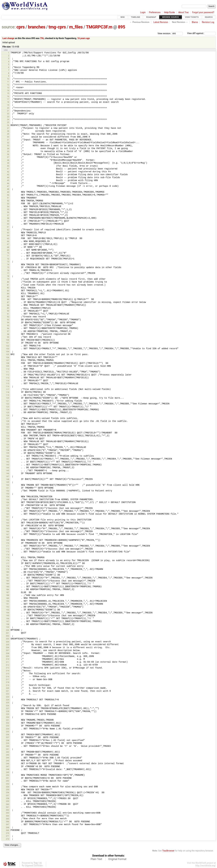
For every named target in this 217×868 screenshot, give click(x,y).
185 (8, 587)
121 (8, 401)
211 (8, 662)
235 (8, 732)
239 (8, 743)
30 (8, 137)
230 (8, 717)
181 (8, 575)
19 (8, 105)
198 (8, 624)
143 (8, 465)
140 (8, 456)
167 (8, 534)
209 (8, 656)
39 (8, 163)
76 (8, 270)
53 (8, 204)
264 (8, 816)
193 (8, 610)
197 (8, 621)
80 (8, 282)
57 (8, 215)
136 (8, 444)
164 (8, 526)
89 (8, 308)
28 (8, 131)
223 (8, 697)
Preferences (155, 12)
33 (8, 146)
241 (8, 749)
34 (8, 149)
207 (8, 650)
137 (8, 447)
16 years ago (84, 38)
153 (8, 494)
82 (8, 288)
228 (8, 711)
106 (8, 357)
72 (8, 259)
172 (8, 549)
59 (8, 221)
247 (8, 766)
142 (8, 462)
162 (8, 520)
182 (8, 578)
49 (8, 192)
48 (8, 189)
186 (8, 589)
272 (8, 839)
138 (8, 450)
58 (8, 218)
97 (8, 331)
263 (8, 813)
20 (8, 108)
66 (8, 241)
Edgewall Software (34, 866)
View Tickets (192, 17)
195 (8, 616)
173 (8, 552)
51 (8, 198)
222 (8, 694)
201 (8, 633)
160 (8, 514)
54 (8, 207)
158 (8, 508)
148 (8, 479)
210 (8, 659)
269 (8, 830)
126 (8, 415)
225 (8, 703)
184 (8, 584)
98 (8, 334)
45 (8, 180)
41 (8, 169)
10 (8, 79)
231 (8, 720)
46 (8, 183)
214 (8, 671)
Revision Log (208, 22)
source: (9, 27)
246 (8, 764)
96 (8, 328)
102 (8, 346)
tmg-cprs (57, 27)
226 (8, 706)
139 (8, 453)
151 (8, 488)
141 (8, 459)
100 (8, 340)
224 (8, 700)
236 (8, 735)
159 (8, 511)
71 (8, 256)
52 (8, 201)
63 (8, 233)
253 (8, 784)
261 (8, 807)
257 (8, 795)
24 (8, 119)
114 (8, 381)
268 (8, 827)
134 (8, 439)
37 (8, 157)
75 (8, 267)
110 (8, 369)
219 (8, 685)
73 (8, 262)
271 (8, 836)
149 (8, 482)
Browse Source (171, 17)
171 (8, 546)
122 (8, 404)
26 (8, 125)
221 (8, 691)
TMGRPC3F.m (99, 27)
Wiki (123, 17)
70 (8, 253)
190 (8, 601)
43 (8, 175)
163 (8, 523)
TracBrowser (168, 851)
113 (8, 378)
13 (8, 88)
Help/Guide (169, 12)
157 (8, 505)
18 (8, 102)
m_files (76, 27)
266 (8, 822)
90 (8, 311)
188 (8, 595)
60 (8, 224)
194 (8, 613)
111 (8, 372)
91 (8, 314)
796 (42, 38)
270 (8, 833)
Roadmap (151, 17)
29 (8, 134)
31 (8, 140)
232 (8, 723)
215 (8, 674)
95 (8, 325)
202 (8, 636)
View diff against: (201, 33)
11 (8, 82)
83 (8, 291)
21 (8, 111)
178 (8, 566)
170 (8, 543)
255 (8, 790)
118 (8, 392)
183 (8, 581)
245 (8, 761)
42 (8, 172)
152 (8, 491)
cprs (20, 27)
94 (8, 322)
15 (8, 93)
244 (8, 758)
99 (8, 337)
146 (8, 473)
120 (8, 398)
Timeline (136, 17)
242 (8, 752)
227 (8, 708)
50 (8, 195)
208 (8, 653)
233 (8, 726)
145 (8, 471)
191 (8, 604)
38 (8, 160)
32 (8, 143)
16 (8, 96)
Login (143, 12)
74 (8, 265)
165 (8, 528)
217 (8, 679)
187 (8, 592)
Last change (8, 38)
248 (8, 769)
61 (8, 227)
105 (8, 354)
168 (8, 537)
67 (8, 244)
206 (8, 647)
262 (8, 810)
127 (8, 418)
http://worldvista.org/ (206, 866)
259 (8, 801)
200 (8, 630)
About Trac (184, 12)
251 (8, 778)
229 (8, 714)
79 (8, 279)
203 (8, 639)
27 (8, 128)
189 (8, 598)
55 (8, 209)
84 (8, 294)
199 (8, 627)
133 (8, 436)
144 (8, 468)
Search (209, 17)
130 (8, 427)
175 (8, 558)
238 (8, 740)
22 (8, 114)
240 (8, 746)
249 (8, 772)
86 (8, 299)
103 (8, 349)
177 (8, 563)
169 (8, 540)
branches (37, 27)
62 (8, 230)
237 (8, 737)
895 (122, 27)
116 (8, 386)
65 (8, 238)
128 (8, 421)
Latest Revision (161, 22)
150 (8, 485)
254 (8, 787)
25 (8, 122)
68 (8, 247)
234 (8, 729)
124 (8, 410)
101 (8, 343)
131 (8, 430)
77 (8, 273)
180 (8, 572)
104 (8, 352)
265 (8, 819)
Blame (195, 22)
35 (8, 151)
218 (8, 682)
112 (8, 375)
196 (8, 619)
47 (8, 186)
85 (8, 296)
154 (8, 497)
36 (8, 154)
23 (8, 117)
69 (8, 250)
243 (8, 755)
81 (8, 285)
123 (8, 407)
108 (8, 363)
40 (8, 166)
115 (8, 383)
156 (8, 502)
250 (8, 775)
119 (8, 395)
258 (8, 798)
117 (8, 389)
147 (8, 476)
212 (8, 665)
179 (8, 569)
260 (8, 804)
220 (8, 688)
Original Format (117, 859)
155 (8, 500)
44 (8, 177)
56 (8, 212)
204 (8, 642)
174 (8, 555)
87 (8, 302)
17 (8, 99)
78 (8, 276)
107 (8, 360)
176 (8, 560)
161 (8, 517)
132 (8, 433)
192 (8, 607)
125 (8, 413)
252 (8, 781)
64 (8, 235)
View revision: (164, 33)
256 (8, 792)
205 (8, 645)
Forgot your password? (203, 12)
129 (8, 424)
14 (8, 90)
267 (8, 824)
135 (8, 441)
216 (8, 677)
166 (8, 532)
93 (8, 320)
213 (8, 668)
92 (8, 317)
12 (8, 85)
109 (8, 366)
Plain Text (96, 859)
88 (8, 305)
